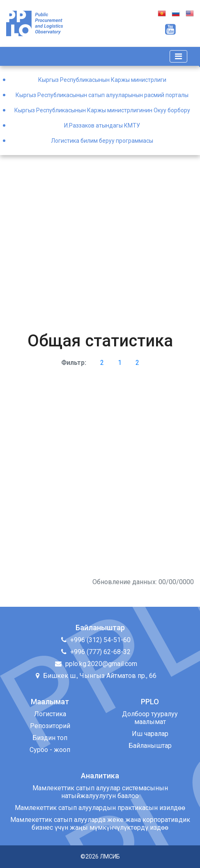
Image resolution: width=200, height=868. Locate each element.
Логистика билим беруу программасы (102, 141)
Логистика (50, 714)
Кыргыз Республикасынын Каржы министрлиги (102, 80)
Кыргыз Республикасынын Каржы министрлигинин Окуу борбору (102, 110)
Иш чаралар (150, 734)
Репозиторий (50, 726)
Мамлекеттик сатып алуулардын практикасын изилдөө (100, 808)
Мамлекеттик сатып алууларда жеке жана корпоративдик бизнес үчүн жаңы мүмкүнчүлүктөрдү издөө (100, 824)
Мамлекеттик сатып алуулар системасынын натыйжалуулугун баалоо (100, 792)
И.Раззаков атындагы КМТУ (102, 125)
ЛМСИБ (110, 856)
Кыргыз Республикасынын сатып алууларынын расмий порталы (102, 95)
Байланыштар (150, 746)
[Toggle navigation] (178, 56)
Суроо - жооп (50, 750)
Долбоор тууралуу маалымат (150, 718)
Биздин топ (50, 738)
